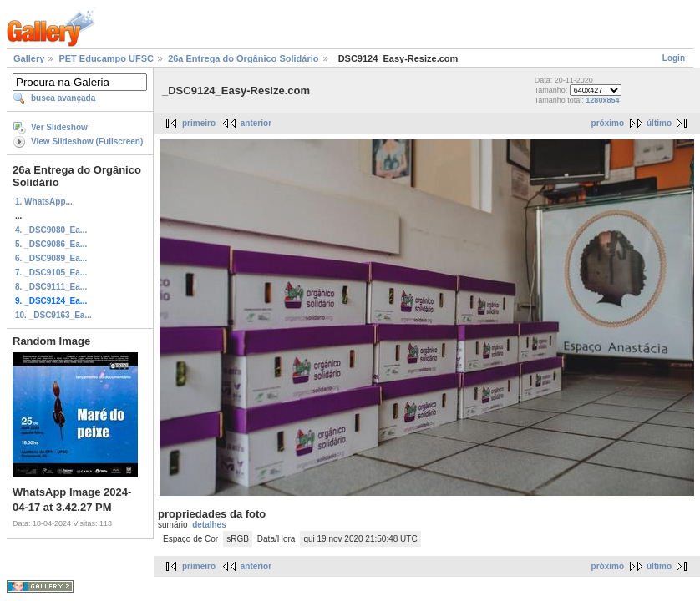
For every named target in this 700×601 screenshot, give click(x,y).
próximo (608, 123)
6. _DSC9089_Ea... (51, 258)
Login (674, 58)
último (659, 123)
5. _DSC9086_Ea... (51, 244)
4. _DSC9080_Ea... (51, 230)
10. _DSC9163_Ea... (53, 315)
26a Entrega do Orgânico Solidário (243, 58)
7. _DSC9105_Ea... (51, 273)
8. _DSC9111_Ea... (51, 287)
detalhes (209, 525)
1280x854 (602, 100)
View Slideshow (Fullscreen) (87, 141)
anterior (256, 123)
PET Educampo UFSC (106, 58)
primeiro (199, 123)
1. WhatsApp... (44, 202)
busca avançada (63, 98)
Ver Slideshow (59, 127)
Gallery (29, 58)
